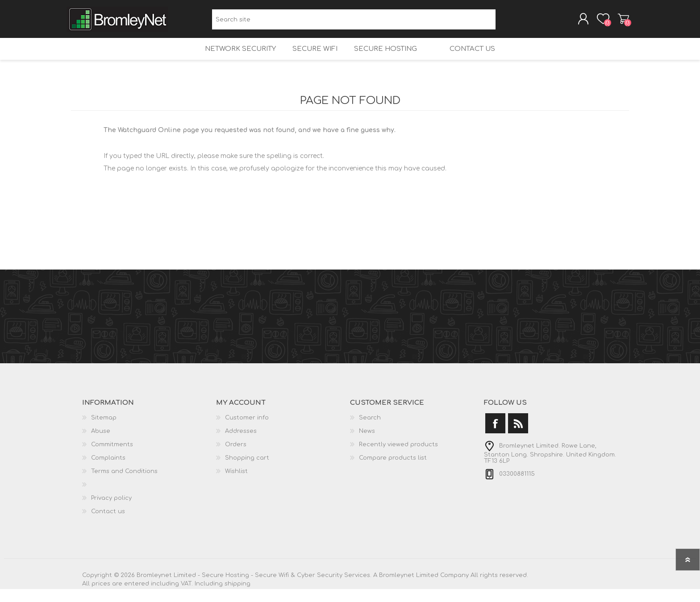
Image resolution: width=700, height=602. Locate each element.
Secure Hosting (383, 58)
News (367, 444)
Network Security (232, 58)
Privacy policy (111, 511)
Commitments (112, 457)
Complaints (108, 471)
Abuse (101, 444)
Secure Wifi (310, 58)
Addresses (241, 444)
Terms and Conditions (124, 484)
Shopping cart (619, 22)
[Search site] (354, 23)
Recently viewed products (398, 457)
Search (506, 23)
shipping (237, 597)
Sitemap (104, 431)
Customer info (247, 431)
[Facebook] (495, 436)
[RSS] (518, 436)
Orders (236, 457)
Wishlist (236, 484)
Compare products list (393, 471)
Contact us (480, 58)
